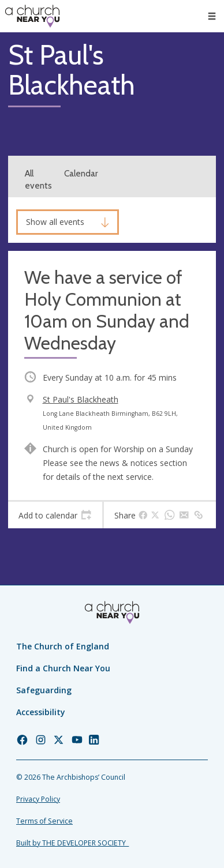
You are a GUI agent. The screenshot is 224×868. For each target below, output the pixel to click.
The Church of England (63, 646)
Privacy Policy (38, 799)
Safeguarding (44, 690)
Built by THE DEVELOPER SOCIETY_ (72, 843)
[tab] (55, 515)
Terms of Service (44, 821)
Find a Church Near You (63, 668)
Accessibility (41, 712)
